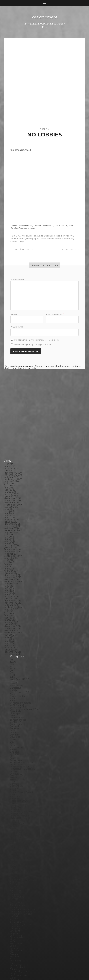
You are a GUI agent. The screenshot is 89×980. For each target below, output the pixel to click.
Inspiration (15, 778)
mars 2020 (10, 450)
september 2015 (13, 565)
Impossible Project (20, 776)
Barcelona (15, 646)
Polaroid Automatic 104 (22, 868)
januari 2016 (11, 557)
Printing (14, 876)
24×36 (13, 620)
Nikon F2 (15, 836)
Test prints (16, 919)
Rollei (13, 878)
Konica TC (15, 799)
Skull (13, 900)
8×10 (12, 633)
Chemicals (15, 669)
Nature (14, 831)
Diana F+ (14, 697)
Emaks (13, 708)
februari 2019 (12, 478)
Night (13, 833)
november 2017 (13, 510)
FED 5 (13, 714)
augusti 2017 (11, 516)
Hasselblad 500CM (20, 759)
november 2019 (13, 459)
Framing (14, 731)
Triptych (14, 927)
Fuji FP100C (16, 735)
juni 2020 (10, 444)
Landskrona (16, 808)
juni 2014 (9, 597)
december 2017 (13, 508)
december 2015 (13, 559)
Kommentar (17, 279)
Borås (13, 659)
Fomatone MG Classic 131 (23, 727)
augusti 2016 (11, 542)
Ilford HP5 (15, 767)
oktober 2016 (11, 537)
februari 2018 (12, 503)
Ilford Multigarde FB (21, 770)
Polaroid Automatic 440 (23, 870)
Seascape (15, 891)
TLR (12, 921)
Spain (13, 904)
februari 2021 (12, 427)
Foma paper (16, 718)
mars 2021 (10, 424)
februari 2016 (11, 554)
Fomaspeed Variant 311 (22, 725)
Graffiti (14, 748)
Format (14, 729)
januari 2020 (11, 454)
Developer (16, 695)
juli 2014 (9, 595)
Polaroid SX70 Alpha (21, 872)
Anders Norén (49, 971)
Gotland (58, 236)
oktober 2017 (12, 512)
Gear (13, 740)
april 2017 (10, 525)
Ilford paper (16, 772)
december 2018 (13, 482)
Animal (14, 642)
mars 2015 (10, 578)
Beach (13, 648)
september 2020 (13, 437)
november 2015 (13, 561)
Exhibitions (16, 712)
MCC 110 (14, 825)
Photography (33, 239)
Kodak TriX (16, 795)
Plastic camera (47, 239)
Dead (13, 689)
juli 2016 (9, 544)
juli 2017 (9, 518)
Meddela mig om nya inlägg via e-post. (33, 344)
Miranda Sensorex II (20, 829)
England (15, 710)
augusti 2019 (11, 465)
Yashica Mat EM (18, 940)
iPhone (14, 784)
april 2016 (9, 550)
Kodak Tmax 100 (19, 791)
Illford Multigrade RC (21, 774)
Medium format (18, 239)
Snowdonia (16, 902)
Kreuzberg (16, 802)
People (14, 853)
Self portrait (16, 893)
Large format (17, 810)
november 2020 (13, 433)
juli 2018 (9, 493)
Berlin (13, 652)
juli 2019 (9, 467)
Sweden (66, 239)
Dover (13, 703)
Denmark (15, 693)
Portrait (14, 874)
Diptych (14, 699)
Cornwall (15, 684)
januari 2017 (11, 531)
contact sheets (18, 678)
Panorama (15, 848)
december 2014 (13, 584)
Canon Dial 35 (17, 663)
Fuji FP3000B (17, 738)
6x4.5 (18, 236)
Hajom (13, 752)
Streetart (15, 912)
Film (12, 716)
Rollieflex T (16, 887)
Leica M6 (14, 812)
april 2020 (10, 448)
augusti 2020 (12, 439)
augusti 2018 (11, 491)
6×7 (12, 631)
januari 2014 (11, 608)
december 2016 (13, 533)
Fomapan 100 (17, 723)
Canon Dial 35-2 (18, 665)
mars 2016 (10, 552)
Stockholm (16, 908)
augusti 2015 (11, 567)
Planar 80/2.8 (17, 861)
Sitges (13, 897)
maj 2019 (9, 471)
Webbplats (17, 327)
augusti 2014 (11, 593)
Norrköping (16, 842)
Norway (14, 844)
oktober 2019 (12, 461)
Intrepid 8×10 (17, 782)
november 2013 (13, 612)
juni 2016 (9, 546)
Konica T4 (15, 797)
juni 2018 (9, 495)
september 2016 (13, 540)
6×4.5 (13, 627)
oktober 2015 (11, 563)
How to (14, 761)
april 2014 (10, 601)
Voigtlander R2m (19, 934)
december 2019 (13, 456)
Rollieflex (15, 885)
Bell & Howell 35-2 (20, 650)
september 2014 (13, 591)
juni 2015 (9, 572)
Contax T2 (15, 680)
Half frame (16, 755)
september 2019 (13, 463)
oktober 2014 (12, 589)
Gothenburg (17, 744)
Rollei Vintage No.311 (21, 883)
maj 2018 (9, 497)
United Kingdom (19, 929)
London (14, 814)
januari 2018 (11, 505)
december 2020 (13, 431)
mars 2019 (10, 476)
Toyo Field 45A (18, 925)
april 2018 (10, 499)
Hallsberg (15, 757)
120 (13, 236)
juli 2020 (9, 441)
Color (13, 674)
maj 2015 (9, 574)
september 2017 (13, 514)
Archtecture (17, 644)
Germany (15, 742)
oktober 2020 (12, 435)
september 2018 (13, 488)
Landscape (16, 806)
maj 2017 (9, 523)
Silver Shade (17, 895)
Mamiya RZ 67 (17, 819)
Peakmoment (45, 17)
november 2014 (13, 586)
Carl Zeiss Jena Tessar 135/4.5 (25, 667)
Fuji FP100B (16, 733)
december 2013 (13, 610)
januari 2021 (11, 429)
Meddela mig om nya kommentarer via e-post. (37, 340)
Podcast (14, 865)
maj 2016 (9, 548)
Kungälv (14, 804)
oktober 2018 (12, 486)
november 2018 (13, 484)
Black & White (36, 236)
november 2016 (13, 535)
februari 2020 (12, 452)
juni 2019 (9, 469)
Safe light (15, 889)
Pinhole (14, 857)
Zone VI (14, 942)
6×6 (12, 629)
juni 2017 (9, 520)
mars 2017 (10, 527)
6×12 (12, 625)
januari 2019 (11, 480)
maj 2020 (9, 446)
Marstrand (15, 823)
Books (13, 657)
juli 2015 (9, 569)
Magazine (15, 816)
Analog (25, 236)
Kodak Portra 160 (19, 789)
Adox (13, 635)
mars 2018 (10, 501)
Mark (13, 821)
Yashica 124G (17, 938)
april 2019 (10, 473)
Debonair (49, 236)
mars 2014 (10, 604)
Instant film (16, 780)
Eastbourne (16, 706)
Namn (14, 314)
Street (58, 239)
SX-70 (13, 917)
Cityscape (15, 671)
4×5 (12, 622)
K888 (13, 787)
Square (14, 906)
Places (13, 859)
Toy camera (16, 923)
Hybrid (14, 763)
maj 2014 (9, 599)
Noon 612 (15, 840)
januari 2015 (11, 582)
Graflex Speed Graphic (22, 750)
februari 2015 (11, 580)
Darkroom (15, 686)
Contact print (17, 676)
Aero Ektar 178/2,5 (20, 637)
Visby (21, 241)
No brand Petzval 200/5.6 (23, 838)
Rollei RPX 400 (18, 880)
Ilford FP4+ (68, 236)
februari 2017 (12, 529)
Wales (13, 936)
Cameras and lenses (20, 661)
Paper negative (18, 851)
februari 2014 (12, 606)
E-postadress (55, 314)
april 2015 (9, 576)
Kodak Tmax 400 (19, 793)
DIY (12, 701)
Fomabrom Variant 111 (21, 721)
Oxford (14, 846)
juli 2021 (9, 422)
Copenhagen (17, 682)
